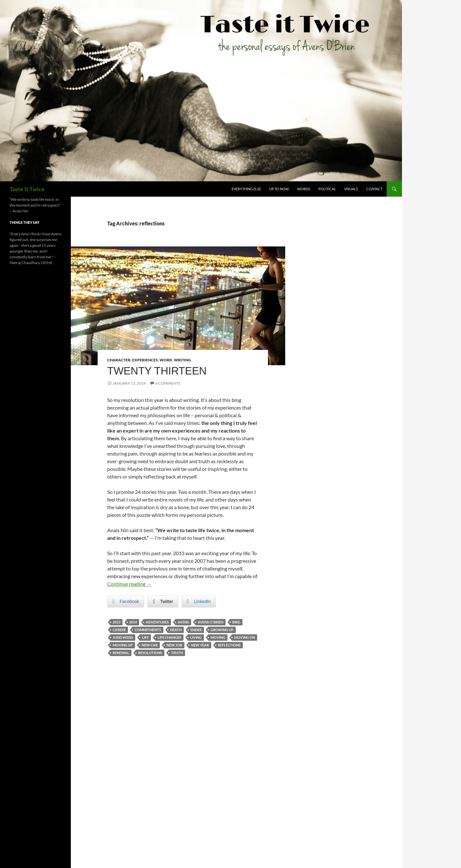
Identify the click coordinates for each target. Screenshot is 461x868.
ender (196, 630)
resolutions (150, 653)
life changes (169, 637)
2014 (133, 622)
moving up (123, 645)
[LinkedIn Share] (199, 601)
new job (174, 645)
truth (177, 653)
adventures (157, 622)
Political (327, 189)
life (145, 637)
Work (166, 360)
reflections (229, 645)
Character (119, 360)
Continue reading (129, 584)
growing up (222, 630)
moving (218, 637)
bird (236, 622)
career (119, 630)
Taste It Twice (27, 189)
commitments (148, 630)
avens (183, 622)
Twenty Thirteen (157, 371)
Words (304, 189)
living (196, 637)
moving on (245, 637)
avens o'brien (211, 622)
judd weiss (123, 637)
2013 (116, 622)
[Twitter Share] (163, 601)
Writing (182, 360)
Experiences (145, 360)
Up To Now (279, 189)
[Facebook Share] (126, 601)
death (176, 630)
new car (150, 645)
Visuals (351, 189)
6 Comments (168, 383)
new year (200, 645)
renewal (121, 653)
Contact (374, 189)
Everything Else (246, 189)
